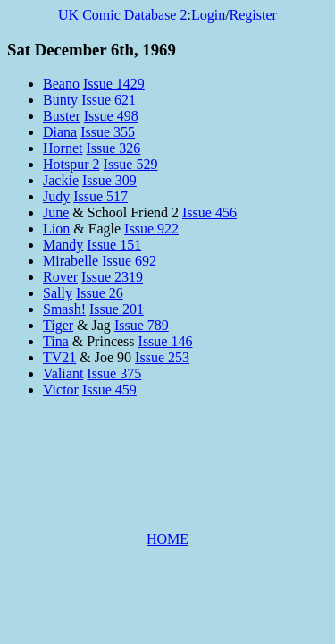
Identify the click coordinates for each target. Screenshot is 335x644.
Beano (61, 84)
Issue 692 (129, 261)
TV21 (59, 357)
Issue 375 (114, 373)
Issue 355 (108, 132)
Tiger (58, 325)
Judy (56, 196)
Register (253, 15)
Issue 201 (117, 309)
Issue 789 (142, 325)
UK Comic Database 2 (122, 15)
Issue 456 (209, 212)
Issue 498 (111, 116)
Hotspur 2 (71, 164)
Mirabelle (71, 261)
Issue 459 (109, 390)
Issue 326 (113, 148)
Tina (56, 341)
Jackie (61, 180)
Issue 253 (162, 357)
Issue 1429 (114, 84)
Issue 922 (151, 229)
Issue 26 (100, 293)
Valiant (63, 373)
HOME (167, 539)
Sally (58, 293)
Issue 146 (166, 341)
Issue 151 (114, 245)
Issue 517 (100, 196)
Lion (56, 229)
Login (208, 15)
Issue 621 (109, 100)
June (56, 212)
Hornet (63, 148)
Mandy (63, 245)
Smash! (64, 309)
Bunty (60, 100)
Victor (61, 390)
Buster (62, 116)
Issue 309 (109, 180)
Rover (60, 277)
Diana (60, 132)
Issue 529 (131, 164)
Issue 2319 (112, 277)
